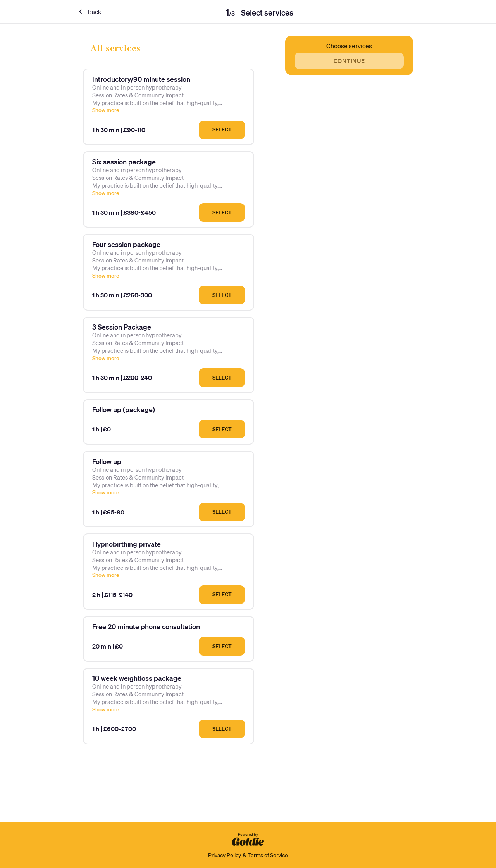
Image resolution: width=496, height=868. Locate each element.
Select (222, 129)
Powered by (248, 839)
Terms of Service (268, 855)
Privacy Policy (225, 855)
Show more (106, 110)
